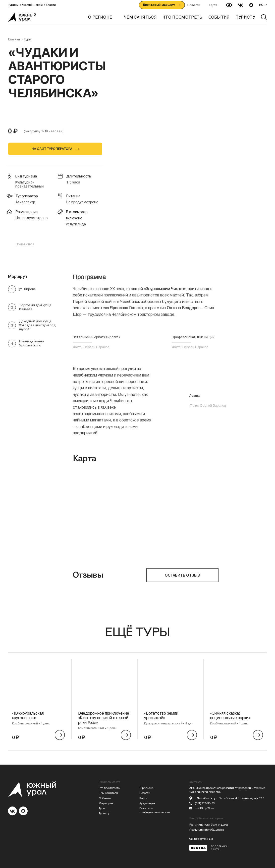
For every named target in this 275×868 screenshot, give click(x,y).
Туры (27, 39)
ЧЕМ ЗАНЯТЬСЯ (140, 17)
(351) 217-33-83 (205, 803)
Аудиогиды (147, 803)
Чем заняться (108, 793)
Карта (213, 5)
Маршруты (106, 803)
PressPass (207, 839)
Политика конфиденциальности (155, 810)
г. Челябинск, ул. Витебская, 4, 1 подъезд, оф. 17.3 (230, 798)
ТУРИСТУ (245, 17)
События (105, 798)
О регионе (100, 17)
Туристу (104, 813)
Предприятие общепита (207, 830)
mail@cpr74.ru (204, 808)
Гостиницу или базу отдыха (209, 825)
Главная (14, 39)
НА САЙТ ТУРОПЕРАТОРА (52, 149)
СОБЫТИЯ (219, 17)
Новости (194, 5)
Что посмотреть (109, 788)
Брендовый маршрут (162, 5)
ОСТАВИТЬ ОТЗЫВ (182, 575)
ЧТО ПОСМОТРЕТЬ (182, 17)
